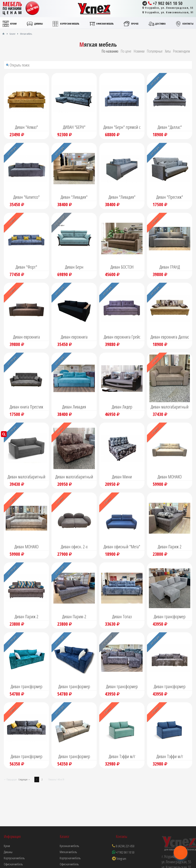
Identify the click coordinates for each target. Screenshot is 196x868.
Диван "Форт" (26, 267)
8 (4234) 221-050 (125, 846)
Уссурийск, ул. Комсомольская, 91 (168, 12)
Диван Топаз (122, 616)
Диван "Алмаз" (26, 127)
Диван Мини (122, 477)
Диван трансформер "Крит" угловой (170, 617)
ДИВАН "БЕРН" (74, 127)
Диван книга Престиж (26, 407)
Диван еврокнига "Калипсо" (74, 337)
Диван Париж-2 (74, 616)
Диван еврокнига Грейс (122, 337)
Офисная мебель (69, 864)
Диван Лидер (122, 407)
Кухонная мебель (69, 846)
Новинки (139, 51)
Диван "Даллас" (170, 127)
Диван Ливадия (74, 407)
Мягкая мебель (68, 852)
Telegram (119, 859)
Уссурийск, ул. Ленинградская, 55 (168, 8)
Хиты (168, 51)
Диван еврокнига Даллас (170, 337)
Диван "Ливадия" (74, 197)
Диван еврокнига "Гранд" (26, 337)
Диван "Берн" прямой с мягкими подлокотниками (122, 127)
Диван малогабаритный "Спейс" (170, 407)
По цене (126, 51)
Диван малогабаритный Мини (74, 477)
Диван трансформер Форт (26, 757)
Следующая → (24, 780)
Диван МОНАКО (170, 477)
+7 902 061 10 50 (162, 3)
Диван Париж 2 (170, 547)
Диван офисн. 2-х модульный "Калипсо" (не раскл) (74, 547)
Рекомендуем (181, 51)
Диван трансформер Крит (122, 687)
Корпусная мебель (70, 858)
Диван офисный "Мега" (122, 547)
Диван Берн (74, 267)
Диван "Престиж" (170, 197)
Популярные (155, 51)
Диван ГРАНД (170, 267)
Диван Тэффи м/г (122, 756)
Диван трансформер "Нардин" (26, 687)
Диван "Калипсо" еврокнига (26, 197)
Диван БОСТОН (122, 267)
